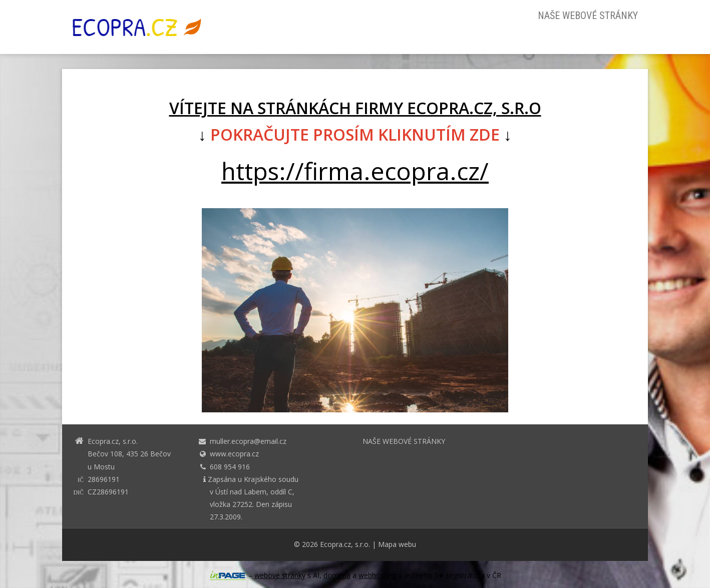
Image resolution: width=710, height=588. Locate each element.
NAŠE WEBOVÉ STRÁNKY (588, 16)
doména (337, 575)
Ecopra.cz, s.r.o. (345, 544)
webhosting (377, 575)
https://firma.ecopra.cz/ (355, 171)
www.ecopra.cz (234, 454)
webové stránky (280, 575)
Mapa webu (397, 544)
